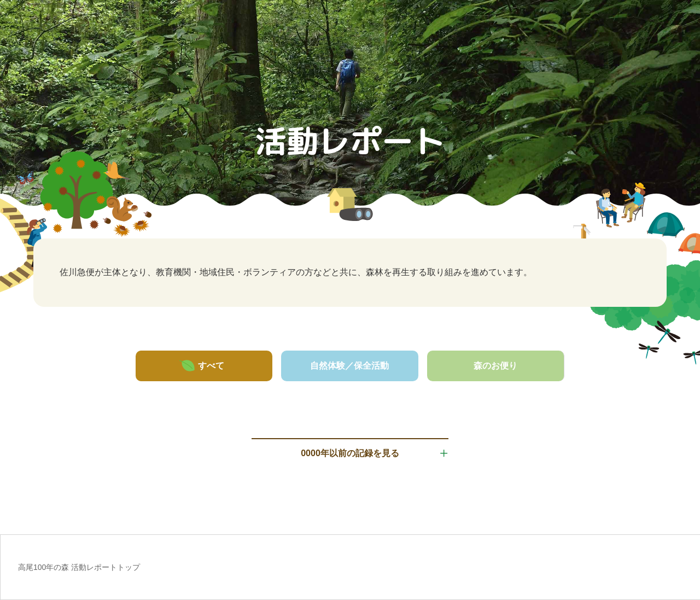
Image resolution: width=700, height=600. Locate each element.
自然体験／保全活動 (349, 366)
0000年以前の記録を (350, 453)
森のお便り (495, 366)
